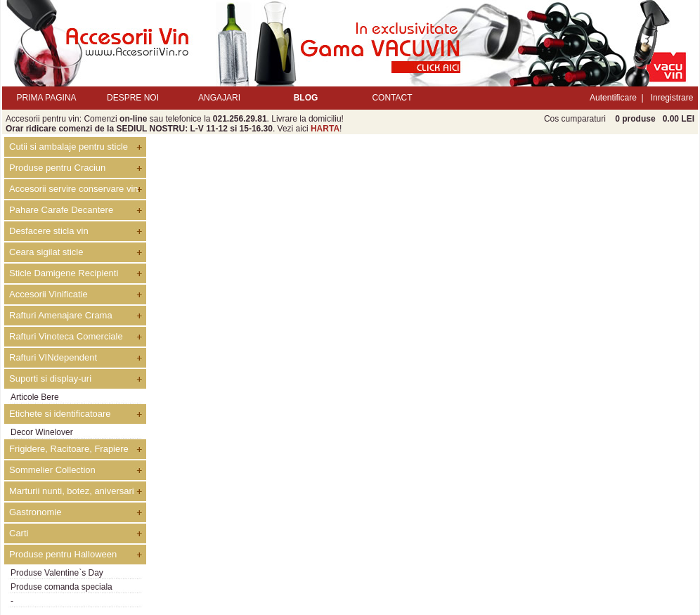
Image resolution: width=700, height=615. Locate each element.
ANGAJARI (219, 98)
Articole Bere (35, 397)
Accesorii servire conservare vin (74, 189)
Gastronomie (35, 512)
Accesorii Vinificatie (48, 294)
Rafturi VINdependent (53, 357)
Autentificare (613, 98)
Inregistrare (672, 98)
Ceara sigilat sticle (46, 252)
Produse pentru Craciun (57, 168)
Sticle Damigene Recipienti (64, 273)
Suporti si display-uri (50, 378)
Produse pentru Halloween (63, 554)
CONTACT (392, 98)
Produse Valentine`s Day (57, 573)
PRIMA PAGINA (46, 98)
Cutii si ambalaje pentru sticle (69, 147)
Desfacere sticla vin (49, 231)
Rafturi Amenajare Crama (61, 315)
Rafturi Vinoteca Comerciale (66, 336)
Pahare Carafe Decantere (61, 210)
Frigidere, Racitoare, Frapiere (69, 449)
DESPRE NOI (133, 98)
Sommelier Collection (52, 470)
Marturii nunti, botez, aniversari (72, 491)
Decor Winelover (42, 432)
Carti (19, 533)
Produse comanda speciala (61, 587)
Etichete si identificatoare (60, 414)
